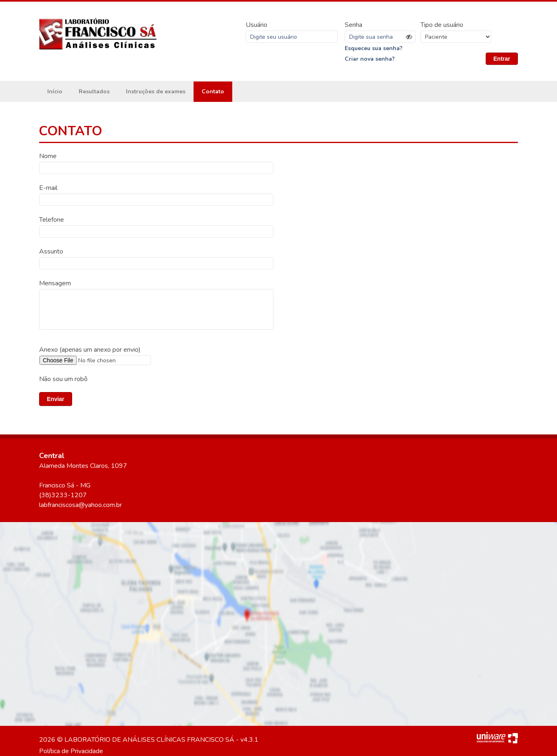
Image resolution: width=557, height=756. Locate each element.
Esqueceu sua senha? (374, 48)
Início (55, 91)
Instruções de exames (156, 91)
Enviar (56, 399)
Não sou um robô (63, 379)
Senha (353, 25)
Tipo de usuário (442, 25)
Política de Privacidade (71, 751)
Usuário (256, 25)
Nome (48, 156)
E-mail (48, 188)
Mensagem (55, 283)
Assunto (51, 251)
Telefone (52, 220)
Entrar (502, 59)
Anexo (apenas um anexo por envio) (90, 350)
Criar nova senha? (370, 59)
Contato (213, 91)
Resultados (94, 91)
